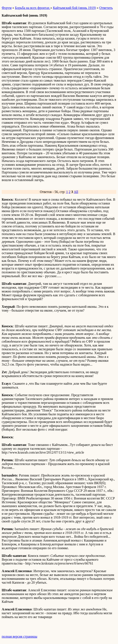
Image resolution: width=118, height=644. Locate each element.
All (76, 192)
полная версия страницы (19, 636)
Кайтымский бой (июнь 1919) (75, 8)
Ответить (106, 8)
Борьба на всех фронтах (33, 8)
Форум (7, 8)
